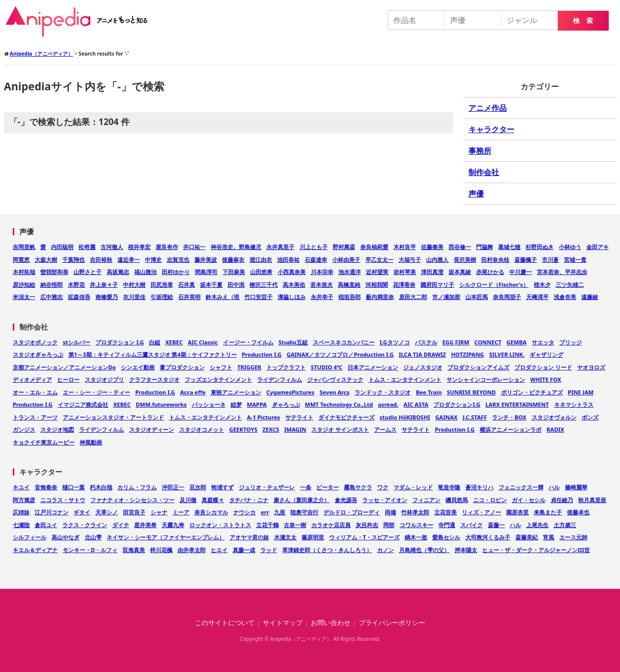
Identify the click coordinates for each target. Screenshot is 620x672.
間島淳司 (206, 272)
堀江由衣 (261, 259)
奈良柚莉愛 (374, 247)
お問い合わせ (331, 623)
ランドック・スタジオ (383, 392)
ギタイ (82, 512)
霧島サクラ (358, 487)
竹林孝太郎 (415, 512)
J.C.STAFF (475, 417)
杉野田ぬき (540, 247)
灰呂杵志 (367, 525)
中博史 (153, 259)
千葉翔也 (73, 259)
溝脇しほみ (292, 297)
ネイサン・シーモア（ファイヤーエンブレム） (166, 537)
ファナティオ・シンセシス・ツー (132, 500)
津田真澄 (432, 272)
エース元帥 (573, 537)
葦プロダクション (182, 367)
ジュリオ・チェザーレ (267, 487)
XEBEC (174, 342)
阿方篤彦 (24, 500)
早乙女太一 (379, 259)
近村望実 (377, 272)
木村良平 (405, 247)
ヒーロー (68, 379)
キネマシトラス (574, 404)
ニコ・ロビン (490, 500)
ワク (383, 487)
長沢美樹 (465, 259)
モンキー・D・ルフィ (90, 550)
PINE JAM (581, 392)
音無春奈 (46, 487)
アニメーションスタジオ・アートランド (113, 417)
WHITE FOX (546, 379)
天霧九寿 (173, 525)
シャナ (159, 512)
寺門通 (447, 525)
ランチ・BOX (509, 417)
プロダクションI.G (457, 404)
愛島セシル (446, 537)
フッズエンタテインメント (218, 379)
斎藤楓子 (526, 259)
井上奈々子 (104, 284)
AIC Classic (203, 342)
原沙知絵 (24, 284)
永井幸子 (322, 297)
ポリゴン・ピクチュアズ (532, 392)
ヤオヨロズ (591, 367)
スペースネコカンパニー (344, 342)
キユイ (21, 487)
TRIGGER (249, 367)
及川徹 (188, 500)
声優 (476, 193)
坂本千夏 (211, 284)
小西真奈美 (292, 272)
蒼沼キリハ (479, 487)
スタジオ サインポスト (340, 429)
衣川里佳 (134, 297)
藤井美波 (206, 259)
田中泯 (236, 284)
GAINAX (447, 417)
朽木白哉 (101, 487)
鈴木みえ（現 (222, 297)
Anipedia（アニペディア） (81, 21)
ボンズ (590, 417)
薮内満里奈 (380, 297)
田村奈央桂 (495, 259)
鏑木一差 (416, 537)
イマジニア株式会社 (83, 404)
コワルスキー (416, 525)
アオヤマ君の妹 (249, 537)
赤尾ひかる (490, 272)
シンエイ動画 (138, 367)
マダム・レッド (413, 487)
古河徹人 (112, 247)
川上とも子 (314, 247)
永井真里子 (280, 247)
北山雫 (93, 537)
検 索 (583, 21)
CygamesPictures (290, 392)
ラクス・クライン (85, 525)
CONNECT (488, 342)
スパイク (472, 525)
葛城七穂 (509, 247)
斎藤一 (496, 525)
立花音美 (445, 512)
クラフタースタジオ (154, 379)
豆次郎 (198, 487)
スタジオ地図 (57, 429)
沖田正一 (173, 487)
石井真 (187, 284)
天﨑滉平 (537, 297)
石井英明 (189, 297)
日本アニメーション (373, 367)
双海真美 (134, 550)
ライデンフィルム (280, 379)
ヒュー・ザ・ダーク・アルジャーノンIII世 (536, 550)
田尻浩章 (162, 284)
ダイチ (121, 525)
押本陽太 (466, 550)
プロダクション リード (543, 367)
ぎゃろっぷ (286, 404)
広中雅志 (52, 297)
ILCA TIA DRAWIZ (422, 354)
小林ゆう (570, 247)
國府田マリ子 (437, 284)
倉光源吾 (346, 500)
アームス (385, 429)
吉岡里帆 (24, 247)
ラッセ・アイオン (385, 500)
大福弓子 (410, 259)
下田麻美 (234, 272)
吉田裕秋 (101, 259)
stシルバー (77, 342)
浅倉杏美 (565, 297)
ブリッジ (571, 342)
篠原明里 (313, 537)
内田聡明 (62, 247)
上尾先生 (537, 525)
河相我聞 (377, 284)
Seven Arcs (334, 392)
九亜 (280, 512)
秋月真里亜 (592, 500)
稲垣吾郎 (350, 297)
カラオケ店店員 (331, 525)
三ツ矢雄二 (570, 284)
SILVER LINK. (507, 354)
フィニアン (426, 500)
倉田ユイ (46, 525)
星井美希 (145, 525)
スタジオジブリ (104, 379)
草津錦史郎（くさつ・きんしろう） (327, 550)
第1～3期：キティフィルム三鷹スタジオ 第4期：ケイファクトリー (153, 354)
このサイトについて (225, 623)
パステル (426, 342)
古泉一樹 (295, 525)
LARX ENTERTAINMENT (517, 404)
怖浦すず (222, 487)
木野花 (76, 284)
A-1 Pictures (264, 417)
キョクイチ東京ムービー (44, 442)
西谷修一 (460, 247)
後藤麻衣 (233, 259)
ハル (554, 487)
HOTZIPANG (468, 354)
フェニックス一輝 (521, 487)
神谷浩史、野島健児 (236, 247)
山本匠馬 (477, 297)
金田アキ (598, 247)
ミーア (181, 512)
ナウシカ (244, 512)
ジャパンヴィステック (335, 379)
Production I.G (262, 354)
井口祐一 (194, 247)
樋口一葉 (73, 487)
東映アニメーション (236, 392)
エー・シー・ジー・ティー (96, 392)
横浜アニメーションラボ (511, 429)
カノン (386, 550)
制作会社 (484, 172)
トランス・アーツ (35, 417)
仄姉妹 (21, 512)
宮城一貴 (575, 259)
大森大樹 (46, 259)
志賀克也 (178, 259)
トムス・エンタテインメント (405, 379)
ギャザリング (547, 354)
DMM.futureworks (161, 404)
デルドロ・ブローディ (352, 512)
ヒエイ (219, 550)
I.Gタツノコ (395, 342)
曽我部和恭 (54, 272)
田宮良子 (134, 512)
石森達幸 (316, 259)
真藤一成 (244, 550)
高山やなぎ (66, 537)
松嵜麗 (87, 247)
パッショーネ (209, 404)
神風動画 (91, 442)
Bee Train (429, 392)
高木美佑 (294, 284)
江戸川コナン (52, 512)
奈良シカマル (211, 512)
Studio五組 (293, 342)
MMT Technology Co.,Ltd (339, 404)
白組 (155, 342)
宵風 (549, 537)
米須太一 (24, 297)
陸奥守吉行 (304, 512)
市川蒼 (550, 259)
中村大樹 (134, 284)
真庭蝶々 (213, 500)
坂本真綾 (460, 272)
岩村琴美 (405, 272)
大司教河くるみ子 (488, 537)
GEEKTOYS (243, 429)
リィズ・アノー (481, 512)
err (265, 512)
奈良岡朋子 (507, 297)
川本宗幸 (322, 272)
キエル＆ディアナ (35, 550)
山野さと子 (88, 272)
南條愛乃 (107, 297)
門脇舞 (485, 247)
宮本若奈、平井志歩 (562, 272)
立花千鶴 (267, 525)
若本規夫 (321, 284)
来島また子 (548, 512)
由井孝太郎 (192, 550)
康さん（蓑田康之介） (302, 500)
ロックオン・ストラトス (220, 525)
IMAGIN (295, 429)
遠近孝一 (129, 259)
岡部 (389, 525)
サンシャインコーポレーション (486, 379)
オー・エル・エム (35, 392)
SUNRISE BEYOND (472, 392)
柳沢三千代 (264, 284)
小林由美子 (346, 259)
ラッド (269, 550)
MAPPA (257, 404)
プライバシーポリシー (392, 623)
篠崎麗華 (576, 487)
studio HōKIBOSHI (405, 417)
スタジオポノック (35, 342)
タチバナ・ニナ (249, 500)
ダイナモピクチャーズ (346, 417)
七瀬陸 (21, 525)
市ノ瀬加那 (446, 297)
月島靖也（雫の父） (424, 550)
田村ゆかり (176, 272)
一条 (306, 487)
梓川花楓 (161, 550)
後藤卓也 (578, 512)
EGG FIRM (456, 342)
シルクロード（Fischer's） (494, 284)
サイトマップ (283, 623)
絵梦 (236, 404)
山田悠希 (261, 272)
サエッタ (543, 342)
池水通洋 (350, 272)
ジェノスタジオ (423, 367)
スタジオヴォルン (554, 417)
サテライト (299, 417)
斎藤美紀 (527, 537)
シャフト (221, 367)
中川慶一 (520, 272)
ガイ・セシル (529, 500)
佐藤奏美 (432, 247)
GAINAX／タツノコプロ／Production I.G (340, 354)
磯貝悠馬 (457, 500)
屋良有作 (167, 247)
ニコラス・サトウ (63, 500)
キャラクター (491, 129)
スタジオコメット (202, 429)
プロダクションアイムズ (478, 367)
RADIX (555, 429)
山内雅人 (437, 259)
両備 (390, 512)
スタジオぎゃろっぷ (38, 354)
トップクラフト (286, 367)
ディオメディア (32, 379)
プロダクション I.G (120, 342)
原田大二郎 (413, 297)
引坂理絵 (162, 297)
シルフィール (30, 537)
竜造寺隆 (449, 487)
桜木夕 (542, 284)
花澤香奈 (404, 284)
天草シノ (107, 512)
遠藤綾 (590, 297)
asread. (388, 404)
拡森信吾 (79, 297)
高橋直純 (349, 284)
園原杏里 (517, 512)
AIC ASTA (416, 404)
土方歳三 (565, 525)
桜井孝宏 (139, 247)
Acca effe (193, 392)
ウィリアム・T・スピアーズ (364, 537)
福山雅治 (145, 272)
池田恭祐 (288, 259)
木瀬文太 (285, 537)
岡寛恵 (21, 259)
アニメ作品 (488, 108)
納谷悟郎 (52, 284)
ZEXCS (271, 429)
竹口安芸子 (258, 297)
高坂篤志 (118, 272)
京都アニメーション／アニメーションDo (64, 367)
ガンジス (24, 429)
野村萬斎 (344, 247)
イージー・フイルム (248, 342)
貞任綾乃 (562, 500)
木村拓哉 (24, 272)
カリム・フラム (137, 487)
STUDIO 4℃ (327, 367)
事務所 (480, 151)
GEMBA (517, 342)
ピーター (328, 487)
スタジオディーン (152, 429)
